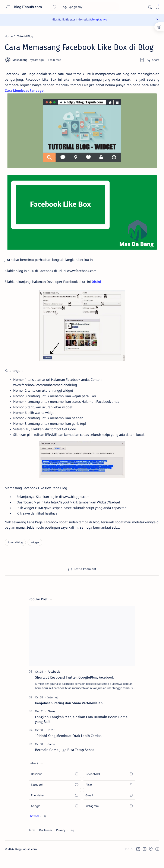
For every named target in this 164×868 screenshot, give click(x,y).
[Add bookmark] (142, 60)
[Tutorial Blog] (25, 36)
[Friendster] (55, 806)
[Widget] (35, 553)
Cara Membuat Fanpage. (60, 92)
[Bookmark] (157, 7)
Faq (72, 840)
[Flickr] (109, 795)
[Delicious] (55, 784)
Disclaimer (46, 840)
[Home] (9, 36)
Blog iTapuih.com (28, 7)
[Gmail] (109, 806)
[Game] (52, 722)
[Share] (153, 60)
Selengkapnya (98, 20)
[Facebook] (54, 682)
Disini (102, 285)
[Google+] (55, 816)
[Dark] (149, 7)
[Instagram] (109, 816)
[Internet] (53, 708)
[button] (37, 826)
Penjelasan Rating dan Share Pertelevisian (69, 714)
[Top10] (51, 740)
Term (32, 840)
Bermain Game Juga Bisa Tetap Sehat (64, 760)
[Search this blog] (84, 7)
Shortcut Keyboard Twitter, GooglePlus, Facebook (75, 688)
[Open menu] (8, 7)
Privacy (61, 840)
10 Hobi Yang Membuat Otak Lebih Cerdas (68, 746)
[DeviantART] (109, 784)
